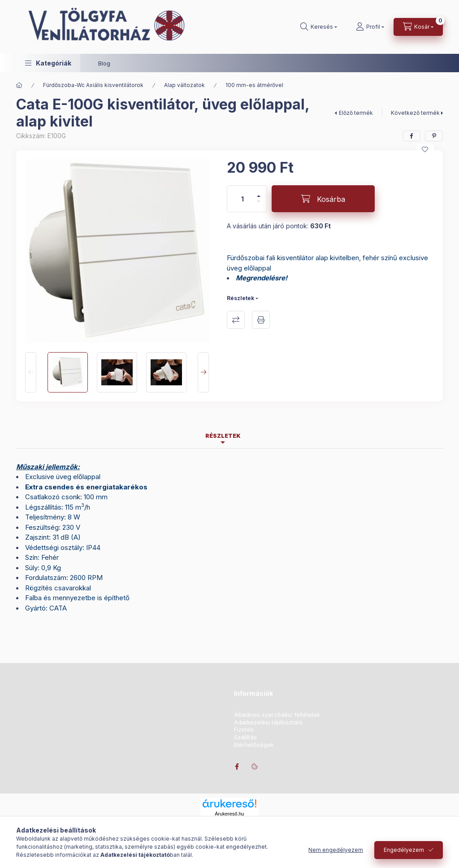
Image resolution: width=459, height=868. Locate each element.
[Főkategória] (19, 85)
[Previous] (31, 372)
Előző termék (356, 113)
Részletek (240, 298)
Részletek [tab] (223, 436)
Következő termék (415, 113)
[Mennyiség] (242, 199)
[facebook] (411, 136)
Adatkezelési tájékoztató (268, 722)
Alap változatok (184, 85)
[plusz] (259, 192)
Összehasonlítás (236, 320)
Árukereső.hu (229, 814)
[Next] (203, 372)
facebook (237, 767)
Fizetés (244, 730)
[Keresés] (319, 27)
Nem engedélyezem (336, 850)
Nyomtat (261, 320)
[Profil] (370, 27)
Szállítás (245, 737)
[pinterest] (434, 136)
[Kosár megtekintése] (418, 27)
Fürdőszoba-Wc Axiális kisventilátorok (93, 85)
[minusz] (259, 205)
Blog (104, 63)
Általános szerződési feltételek (277, 715)
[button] (48, 63)
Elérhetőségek (254, 745)
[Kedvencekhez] (425, 149)
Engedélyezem (404, 850)
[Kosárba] (323, 199)
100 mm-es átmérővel (254, 85)
